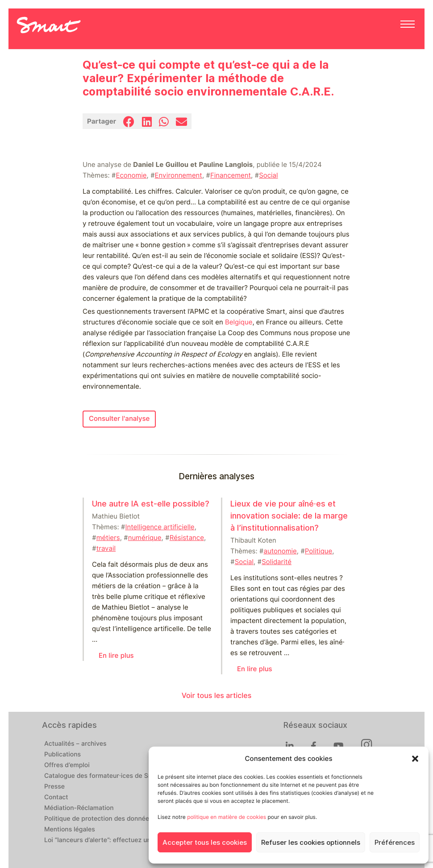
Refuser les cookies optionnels (311, 843)
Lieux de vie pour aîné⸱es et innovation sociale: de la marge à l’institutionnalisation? (289, 516)
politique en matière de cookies (227, 817)
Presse (54, 787)
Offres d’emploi (67, 765)
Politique (319, 551)
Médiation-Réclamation (79, 808)
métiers (108, 538)
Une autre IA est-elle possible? (151, 504)
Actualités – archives (75, 744)
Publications (62, 755)
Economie (131, 175)
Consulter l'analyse (119, 419)
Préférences (395, 843)
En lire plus (116, 656)
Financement (231, 175)
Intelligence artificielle (160, 527)
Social (268, 175)
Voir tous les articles (217, 696)
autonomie (280, 551)
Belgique (239, 322)
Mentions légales (70, 830)
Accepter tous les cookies (205, 843)
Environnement (179, 175)
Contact (56, 797)
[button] (415, 759)
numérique (145, 538)
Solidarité (277, 562)
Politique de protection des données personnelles (119, 819)
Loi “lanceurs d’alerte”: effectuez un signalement (117, 840)
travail (106, 548)
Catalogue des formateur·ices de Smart (103, 776)
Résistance (187, 538)
